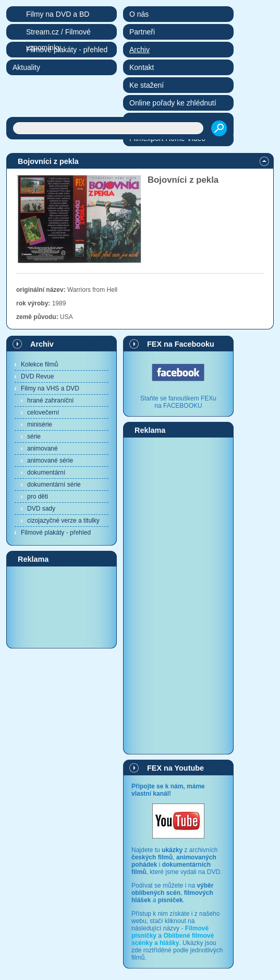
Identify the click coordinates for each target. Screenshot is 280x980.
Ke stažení (147, 85)
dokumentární (46, 473)
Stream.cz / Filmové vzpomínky (58, 34)
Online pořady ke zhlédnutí (173, 103)
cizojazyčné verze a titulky (63, 521)
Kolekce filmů (39, 364)
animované (42, 448)
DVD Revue (37, 376)
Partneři (142, 32)
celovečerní (43, 412)
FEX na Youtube (175, 768)
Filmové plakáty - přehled (56, 533)
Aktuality (26, 67)
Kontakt (142, 67)
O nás (139, 14)
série (34, 436)
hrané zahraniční (50, 400)
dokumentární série (54, 485)
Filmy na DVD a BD (58, 14)
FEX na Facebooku (181, 344)
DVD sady (41, 509)
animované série (50, 461)
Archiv (42, 344)
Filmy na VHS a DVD (50, 388)
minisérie (40, 424)
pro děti (38, 497)
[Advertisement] (62, 607)
